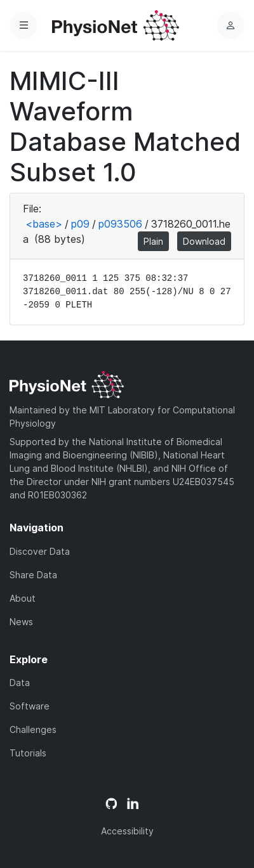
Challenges (33, 729)
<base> (44, 224)
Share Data (33, 575)
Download (204, 241)
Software (30, 706)
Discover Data (40, 551)
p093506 (120, 224)
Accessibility (127, 831)
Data (20, 683)
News (21, 622)
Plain (153, 241)
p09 (80, 224)
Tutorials (28, 753)
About (23, 598)
